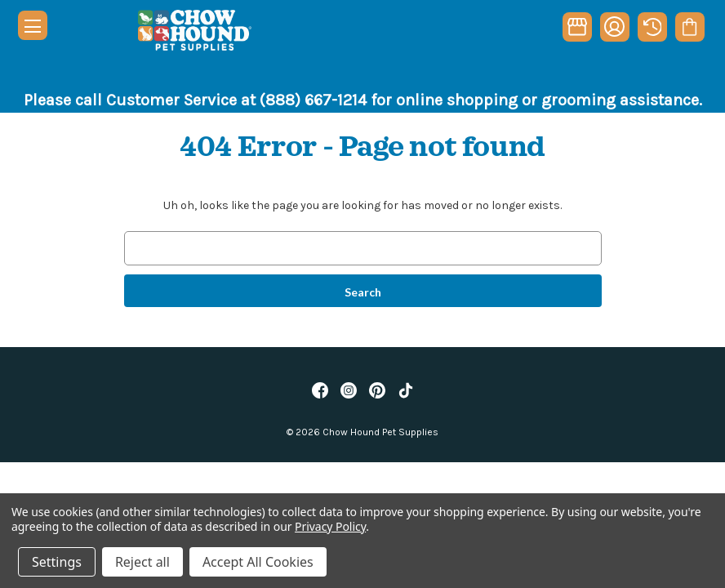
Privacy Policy (330, 526)
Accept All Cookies (258, 562)
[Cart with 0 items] (689, 27)
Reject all (142, 562)
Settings (57, 562)
